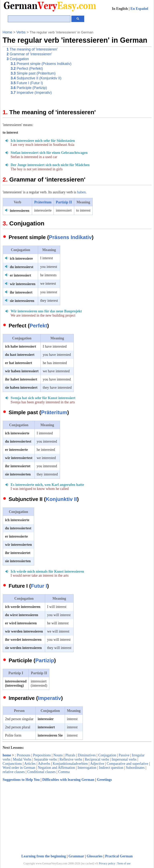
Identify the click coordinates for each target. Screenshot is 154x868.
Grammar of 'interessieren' (29, 54)
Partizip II (64, 202)
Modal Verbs (22, 759)
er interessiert (20, 275)
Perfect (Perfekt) (27, 69)
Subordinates (135, 768)
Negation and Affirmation (57, 768)
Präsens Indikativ (70, 237)
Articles (30, 764)
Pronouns (24, 755)
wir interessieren (23, 284)
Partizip (45, 660)
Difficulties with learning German (68, 780)
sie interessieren (22, 301)
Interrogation (87, 768)
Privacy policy (107, 863)
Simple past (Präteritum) (33, 73)
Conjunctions (12, 764)
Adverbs (44, 764)
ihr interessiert (21, 292)
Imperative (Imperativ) (31, 93)
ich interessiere (21, 258)
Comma (64, 772)
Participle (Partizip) (29, 88)
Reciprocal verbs (97, 759)
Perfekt (38, 326)
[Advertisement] (114, 75)
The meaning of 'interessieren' (32, 49)
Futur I (39, 586)
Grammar (76, 856)
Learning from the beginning (44, 856)
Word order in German (19, 768)
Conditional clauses (41, 772)
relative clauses (14, 772)
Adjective (97, 764)
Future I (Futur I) (27, 83)
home (7, 755)
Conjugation (18, 59)
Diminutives (87, 755)
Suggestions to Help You (21, 780)
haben (81, 192)
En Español (139, 9)
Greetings (104, 780)
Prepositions (42, 755)
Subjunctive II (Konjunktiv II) (36, 78)
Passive (124, 755)
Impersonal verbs (124, 759)
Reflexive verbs (71, 759)
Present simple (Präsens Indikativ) (41, 64)
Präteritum (43, 202)
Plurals (70, 755)
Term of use (124, 863)
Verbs (21, 32)
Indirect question (111, 768)
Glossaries (95, 856)
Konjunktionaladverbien (70, 764)
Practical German (119, 856)
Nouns (58, 755)
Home (7, 32)
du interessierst (22, 267)
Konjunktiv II (61, 499)
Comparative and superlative (127, 764)
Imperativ (50, 698)
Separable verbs (45, 759)
